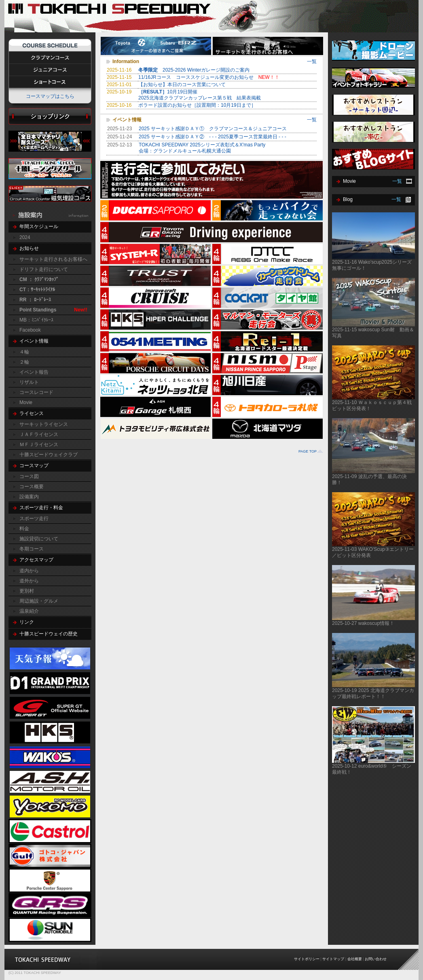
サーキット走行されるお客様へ (53, 259)
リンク (27, 622)
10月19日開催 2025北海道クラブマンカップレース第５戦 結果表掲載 (202, 95)
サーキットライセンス (44, 424)
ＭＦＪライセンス (39, 444)
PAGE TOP (308, 451)
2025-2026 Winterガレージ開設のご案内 (196, 70)
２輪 (24, 362)
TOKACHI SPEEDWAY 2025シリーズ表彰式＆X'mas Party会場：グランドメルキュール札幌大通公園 (202, 148)
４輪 (24, 352)
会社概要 (355, 959)
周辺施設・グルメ (39, 601)
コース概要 (32, 487)
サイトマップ (333, 959)
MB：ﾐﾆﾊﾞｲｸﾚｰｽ (36, 320)
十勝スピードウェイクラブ (49, 455)
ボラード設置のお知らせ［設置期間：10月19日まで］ (197, 105)
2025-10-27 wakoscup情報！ (363, 623)
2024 (25, 237)
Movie (26, 402)
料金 (24, 529)
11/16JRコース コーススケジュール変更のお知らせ (209, 77)
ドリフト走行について (44, 269)
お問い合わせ (376, 959)
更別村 (27, 591)
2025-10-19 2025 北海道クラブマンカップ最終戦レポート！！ (373, 693)
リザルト (29, 382)
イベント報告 (34, 372)
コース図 (29, 476)
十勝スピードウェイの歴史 (49, 634)
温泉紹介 (29, 611)
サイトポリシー (307, 959)
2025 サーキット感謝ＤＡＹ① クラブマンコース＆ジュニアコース (213, 129)
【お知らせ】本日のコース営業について (182, 85)
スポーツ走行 (34, 519)
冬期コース (32, 549)
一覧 (312, 61)
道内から (29, 571)
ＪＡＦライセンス (39, 434)
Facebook (30, 330)
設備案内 (29, 497)
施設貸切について (39, 539)
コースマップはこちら (50, 96)
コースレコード (36, 392)
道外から (29, 581)
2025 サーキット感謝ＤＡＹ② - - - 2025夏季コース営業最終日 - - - (213, 137)
